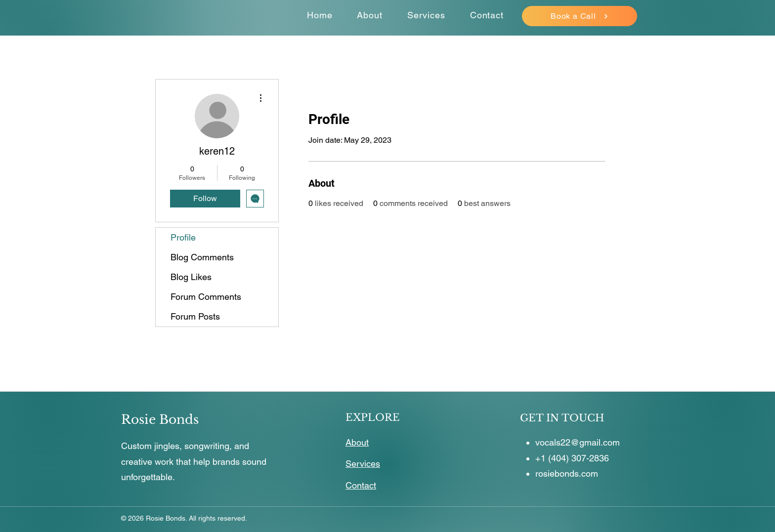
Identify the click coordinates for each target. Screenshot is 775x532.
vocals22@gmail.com (578, 442)
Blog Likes (191, 277)
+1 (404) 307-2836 (572, 458)
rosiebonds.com (567, 473)
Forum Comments (206, 297)
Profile (183, 237)
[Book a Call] (580, 16)
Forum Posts (195, 316)
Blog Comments (202, 257)
